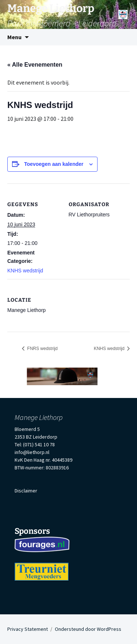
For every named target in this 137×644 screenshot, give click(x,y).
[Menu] (123, 12)
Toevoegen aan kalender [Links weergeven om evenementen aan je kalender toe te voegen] (54, 164)
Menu (14, 37)
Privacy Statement (28, 629)
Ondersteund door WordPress (88, 629)
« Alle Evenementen (35, 65)
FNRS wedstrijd (42, 349)
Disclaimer (26, 491)
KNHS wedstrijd (25, 271)
